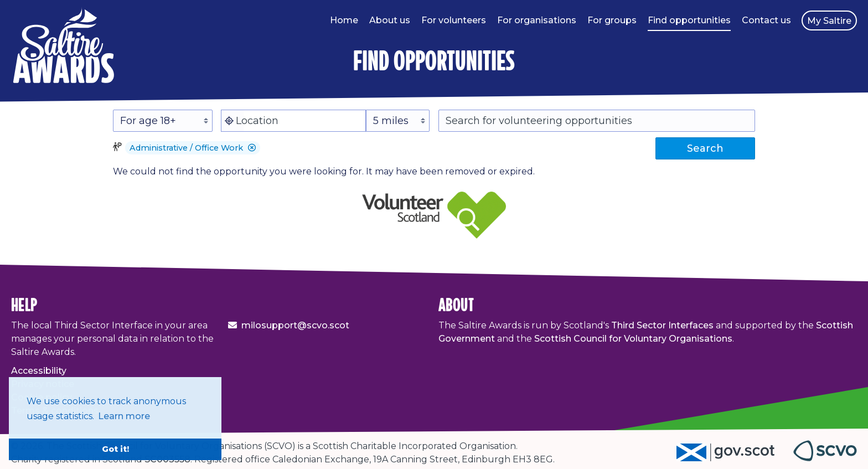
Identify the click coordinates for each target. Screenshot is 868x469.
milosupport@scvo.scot (295, 325)
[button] (252, 148)
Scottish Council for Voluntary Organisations (633, 339)
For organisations (537, 20)
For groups (612, 20)
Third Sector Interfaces (662, 325)
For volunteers (454, 20)
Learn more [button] (124, 416)
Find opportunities (689, 20)
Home (344, 20)
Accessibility (39, 371)
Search (705, 148)
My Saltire (829, 21)
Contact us (766, 20)
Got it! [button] (115, 449)
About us (390, 20)
